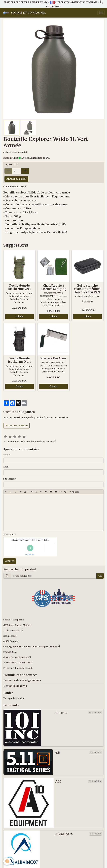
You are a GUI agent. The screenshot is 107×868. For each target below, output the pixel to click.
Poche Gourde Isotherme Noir (19, 360)
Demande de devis (15, 686)
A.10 (58, 782)
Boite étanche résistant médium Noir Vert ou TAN (87, 289)
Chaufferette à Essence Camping (54, 287)
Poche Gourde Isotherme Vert (19, 287)
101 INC (61, 713)
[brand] (24, 13)
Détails (19, 317)
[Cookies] (7, 861)
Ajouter (10, 561)
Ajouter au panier (17, 179)
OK (100, 576)
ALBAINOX (64, 834)
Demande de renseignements (22, 680)
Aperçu (74, 492)
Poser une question (17, 425)
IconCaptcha (29, 554)
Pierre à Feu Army (54, 358)
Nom (6, 455)
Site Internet (10, 479)
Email (6, 467)
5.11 (58, 753)
